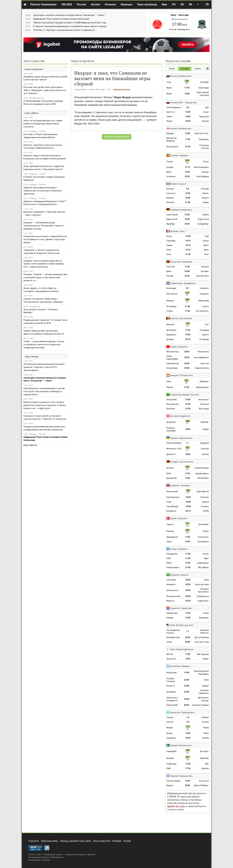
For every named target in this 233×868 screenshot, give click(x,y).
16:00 (188, 112)
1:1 (188, 443)
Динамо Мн (172, 478)
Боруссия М (172, 219)
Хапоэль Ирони (173, 781)
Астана (205, 722)
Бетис (169, 172)
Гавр (207, 236)
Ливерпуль (204, 139)
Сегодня (185, 69)
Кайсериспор (172, 363)
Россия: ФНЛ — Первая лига (184, 103)
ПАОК (169, 563)
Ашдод (170, 785)
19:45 (188, 618)
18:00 (188, 117)
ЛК (191, 4)
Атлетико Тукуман (200, 705)
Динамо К (171, 454)
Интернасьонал (173, 596)
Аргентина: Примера (180, 666)
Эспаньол (171, 176)
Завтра (198, 69)
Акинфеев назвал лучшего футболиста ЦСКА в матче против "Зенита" (45, 78)
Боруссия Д (203, 219)
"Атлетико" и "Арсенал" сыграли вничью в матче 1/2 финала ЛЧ (64, 30)
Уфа (207, 108)
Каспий (170, 722)
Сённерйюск (203, 542)
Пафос (206, 659)
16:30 (187, 215)
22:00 (187, 176)
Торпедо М (204, 117)
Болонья (170, 189)
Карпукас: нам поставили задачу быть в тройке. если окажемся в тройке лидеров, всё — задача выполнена (44, 264)
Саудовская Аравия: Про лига (185, 395)
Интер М (170, 202)
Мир (164, 4)
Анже (206, 250)
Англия (95, 4)
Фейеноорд (203, 301)
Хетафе (170, 167)
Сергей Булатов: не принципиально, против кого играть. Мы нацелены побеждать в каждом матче (44, 391)
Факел (169, 121)
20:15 (188, 339)
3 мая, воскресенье (34, 69)
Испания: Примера (179, 156)
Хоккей (127, 841)
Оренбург (204, 82)
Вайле (206, 531)
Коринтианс (203, 601)
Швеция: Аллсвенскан (181, 745)
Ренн (206, 254)
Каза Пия (171, 267)
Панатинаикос (173, 567)
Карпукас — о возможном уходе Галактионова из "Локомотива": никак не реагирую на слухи (43, 226)
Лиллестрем (172, 492)
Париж (169, 245)
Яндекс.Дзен (34, 860)
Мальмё (170, 758)
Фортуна (170, 301)
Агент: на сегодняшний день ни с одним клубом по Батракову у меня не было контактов (43, 124)
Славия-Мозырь (201, 468)
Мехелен (170, 324)
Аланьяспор (203, 352)
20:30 (187, 224)
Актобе (205, 738)
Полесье (205, 449)
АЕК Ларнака (203, 654)
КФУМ (206, 511)
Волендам (171, 288)
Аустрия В (171, 422)
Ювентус (170, 198)
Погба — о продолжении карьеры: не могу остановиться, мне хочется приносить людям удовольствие (44, 344)
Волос (206, 554)
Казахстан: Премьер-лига (182, 712)
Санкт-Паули (172, 215)
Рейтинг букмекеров (43, 4)
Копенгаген (203, 537)
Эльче (206, 162)
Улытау (170, 717)
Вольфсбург (203, 224)
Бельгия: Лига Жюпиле (181, 318)
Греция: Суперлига (179, 549)
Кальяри (205, 189)
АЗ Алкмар (171, 306)
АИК (207, 764)
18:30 (187, 219)
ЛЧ (174, 4)
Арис (206, 558)
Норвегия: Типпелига (180, 485)
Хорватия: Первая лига (181, 608)
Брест (206, 245)
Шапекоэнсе (172, 590)
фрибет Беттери (176, 806)
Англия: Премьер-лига (181, 128)
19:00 (188, 198)
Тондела (205, 267)
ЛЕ (182, 4)
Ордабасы (171, 738)
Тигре (206, 680)
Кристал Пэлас (202, 133)
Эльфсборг (171, 764)
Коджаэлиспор (202, 368)
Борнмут (170, 133)
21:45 (188, 202)
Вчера (172, 69)
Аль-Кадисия (172, 404)
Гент (207, 324)
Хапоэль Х (204, 781)
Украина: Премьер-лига (181, 438)
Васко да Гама (202, 584)
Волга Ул (171, 112)
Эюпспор (205, 363)
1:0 (188, 717)
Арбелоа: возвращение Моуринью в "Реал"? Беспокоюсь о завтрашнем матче (45, 203)
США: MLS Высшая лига (182, 625)
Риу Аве (170, 276)
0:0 (188, 108)
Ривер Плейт (172, 705)
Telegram (46, 860)
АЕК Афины (203, 567)
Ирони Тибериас (201, 785)
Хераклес (204, 294)
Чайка (169, 117)
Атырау (170, 728)
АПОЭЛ (170, 654)
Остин (169, 642)
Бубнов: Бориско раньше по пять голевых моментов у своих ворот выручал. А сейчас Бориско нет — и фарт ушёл (45, 405)
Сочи (169, 82)
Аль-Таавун (204, 400)
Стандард (204, 330)
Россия (81, 4)
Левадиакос (172, 554)
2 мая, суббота (31, 113)
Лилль (169, 236)
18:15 (188, 241)
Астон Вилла (172, 147)
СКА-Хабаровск (174, 108)
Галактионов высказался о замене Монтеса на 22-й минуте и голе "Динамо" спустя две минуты (45, 239)
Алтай (206, 728)
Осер (169, 250)
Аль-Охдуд (204, 409)
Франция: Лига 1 (178, 231)
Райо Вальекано (201, 167)
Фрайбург (171, 224)
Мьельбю (205, 758)
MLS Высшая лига (37, 98)
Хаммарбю (171, 751)
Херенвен (204, 288)
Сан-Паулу (171, 580)
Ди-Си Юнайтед (202, 637)
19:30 (187, 94)
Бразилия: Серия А (179, 575)
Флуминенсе (203, 596)
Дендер (170, 339)
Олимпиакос (203, 563)
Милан (206, 193)
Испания (110, 4)
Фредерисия (172, 537)
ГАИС (169, 768)
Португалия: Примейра (181, 262)
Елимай (205, 717)
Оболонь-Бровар (174, 443)
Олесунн (205, 506)
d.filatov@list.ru (57, 857)
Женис (169, 733)
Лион (169, 254)
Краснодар (184, 15)
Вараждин (204, 618)
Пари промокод (147, 4)
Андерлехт (171, 335)
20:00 (187, 271)
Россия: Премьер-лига (180, 29)
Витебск (170, 468)
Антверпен (171, 330)
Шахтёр (205, 454)
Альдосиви (172, 673)
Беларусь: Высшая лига (182, 462)
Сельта (170, 162)
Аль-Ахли (171, 409)
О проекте (34, 841)
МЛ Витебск (203, 478)
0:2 (187, 288)
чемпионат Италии (122, 90)
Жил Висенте (203, 276)
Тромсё (205, 502)
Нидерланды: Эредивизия (183, 283)
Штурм (206, 429)
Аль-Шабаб (171, 400)
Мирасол (170, 601)
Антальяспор (172, 352)
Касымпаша (172, 368)
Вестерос (204, 751)
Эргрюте (205, 768)
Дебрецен (204, 381)
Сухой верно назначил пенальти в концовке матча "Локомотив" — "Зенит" (69, 15)
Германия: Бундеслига (181, 210)
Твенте (206, 306)
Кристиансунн (173, 497)
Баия (206, 580)
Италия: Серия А (178, 184)
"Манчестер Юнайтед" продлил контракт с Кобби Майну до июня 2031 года (70, 23)
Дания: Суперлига (179, 518)
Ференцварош (202, 387)
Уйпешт (170, 387)
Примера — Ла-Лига (38, 131)
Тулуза (206, 241)
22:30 (187, 276)
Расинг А (170, 686)
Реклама (116, 841)
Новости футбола (83, 61)
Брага (169, 271)
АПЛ (31, 84)
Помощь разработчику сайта (75, 841)
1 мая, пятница (31, 357)
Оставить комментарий (116, 137)
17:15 (187, 167)
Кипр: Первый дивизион (182, 649)
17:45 (187, 306)
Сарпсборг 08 (202, 492)
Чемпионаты (35, 307)
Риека (206, 613)
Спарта (170, 311)
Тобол (206, 733)
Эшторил (205, 271)
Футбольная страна (53, 855)
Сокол (206, 112)
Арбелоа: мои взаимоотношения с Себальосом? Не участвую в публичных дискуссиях (43, 191)
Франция (126, 4)
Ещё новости (30, 445)
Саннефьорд (172, 506)
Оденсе (170, 524)
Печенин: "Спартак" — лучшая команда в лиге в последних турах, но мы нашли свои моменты (45, 277)
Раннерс (170, 531)
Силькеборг (203, 524)
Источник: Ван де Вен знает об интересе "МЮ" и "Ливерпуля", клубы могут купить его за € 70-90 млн (45, 90)
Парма (206, 202)
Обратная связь (50, 841)
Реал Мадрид (202, 176)
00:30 (188, 590)
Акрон (173, 15)
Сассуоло (171, 193)
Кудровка (204, 443)
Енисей (205, 121)
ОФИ (169, 558)
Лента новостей (34, 61)
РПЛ (31, 74)
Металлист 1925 (174, 449)
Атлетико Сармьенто (204, 692)
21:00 (188, 147)
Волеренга (171, 511)
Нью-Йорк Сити (173, 637)
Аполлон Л (171, 659)
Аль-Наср (205, 404)
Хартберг (205, 422)
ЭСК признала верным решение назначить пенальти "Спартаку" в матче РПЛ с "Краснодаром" (44, 367)
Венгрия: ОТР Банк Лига (181, 375)
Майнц (206, 215)
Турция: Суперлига (179, 347)
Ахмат (169, 94)
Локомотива (172, 613)
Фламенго (171, 584)
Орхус (169, 542)
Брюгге (206, 335)
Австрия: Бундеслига (180, 416)
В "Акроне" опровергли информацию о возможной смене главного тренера (70, 26)
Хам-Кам (205, 497)
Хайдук (170, 618)
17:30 (188, 139)
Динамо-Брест (202, 474)
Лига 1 (32, 338)
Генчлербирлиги (201, 357)
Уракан (205, 686)
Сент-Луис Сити (202, 642)
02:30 (188, 601)
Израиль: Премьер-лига (181, 776)
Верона (205, 198)
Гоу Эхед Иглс (202, 311)
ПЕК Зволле (172, 294)
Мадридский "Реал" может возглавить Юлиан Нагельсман (61, 19)
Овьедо (205, 172)
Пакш (169, 381)
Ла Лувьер (204, 339)
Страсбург (171, 241)
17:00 (187, 88)
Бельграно (171, 692)
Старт (169, 502)
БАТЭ (169, 474)
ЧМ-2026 (67, 4)
